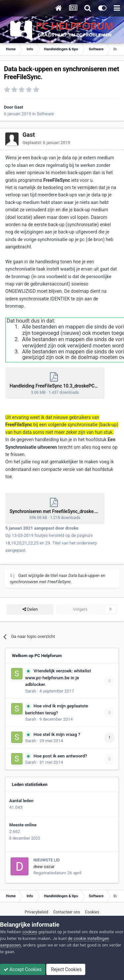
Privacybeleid (37, 912)
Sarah (31, 691)
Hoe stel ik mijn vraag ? (57, 734)
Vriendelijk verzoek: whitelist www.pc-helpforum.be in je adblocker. (58, 677)
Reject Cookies (66, 969)
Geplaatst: (46, 143)
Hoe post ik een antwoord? (60, 756)
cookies (30, 932)
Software (45, 114)
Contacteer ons (67, 912)
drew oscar (44, 867)
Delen (30, 609)
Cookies (92, 912)
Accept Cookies (23, 969)
